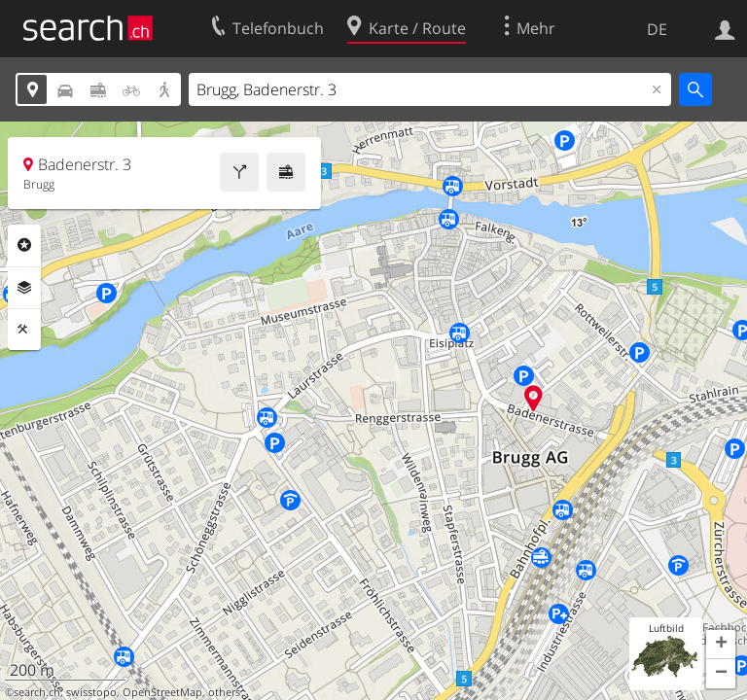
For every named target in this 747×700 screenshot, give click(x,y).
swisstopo (91, 692)
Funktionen (24, 330)
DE (657, 29)
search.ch (37, 692)
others (224, 692)
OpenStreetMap (162, 692)
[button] (721, 645)
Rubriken (24, 245)
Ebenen (24, 288)
